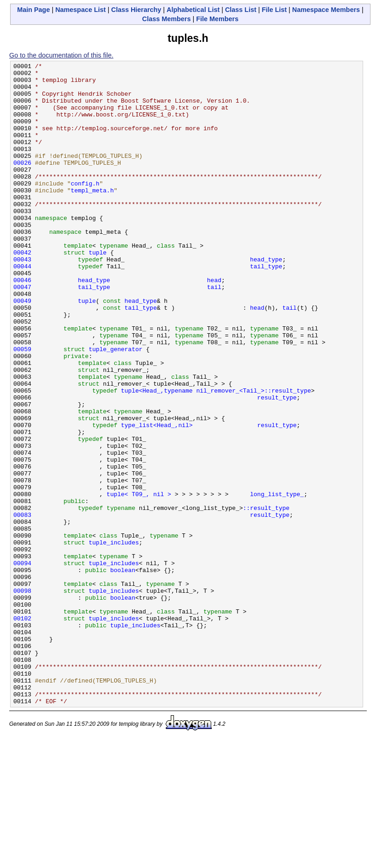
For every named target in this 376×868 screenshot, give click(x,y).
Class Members (167, 19)
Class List (241, 10)
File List (274, 10)
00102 (22, 730)
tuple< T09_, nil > (139, 581)
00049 (22, 349)
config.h (85, 208)
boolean (123, 672)
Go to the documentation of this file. (61, 55)
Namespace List (81, 10)
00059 (22, 407)
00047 (22, 332)
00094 (22, 664)
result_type (277, 465)
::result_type (287, 457)
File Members (217, 19)
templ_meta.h (93, 216)
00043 (22, 299)
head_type (266, 299)
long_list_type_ (277, 581)
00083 (22, 606)
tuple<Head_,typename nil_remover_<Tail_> (193, 457)
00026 (22, 183)
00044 (22, 307)
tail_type (266, 307)
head (214, 324)
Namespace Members (326, 10)
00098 (22, 697)
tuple (98, 291)
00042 (22, 291)
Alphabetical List (193, 10)
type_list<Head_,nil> (157, 498)
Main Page (33, 10)
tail (214, 332)
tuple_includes (114, 639)
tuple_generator (116, 407)
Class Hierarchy (136, 10)
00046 (22, 324)
